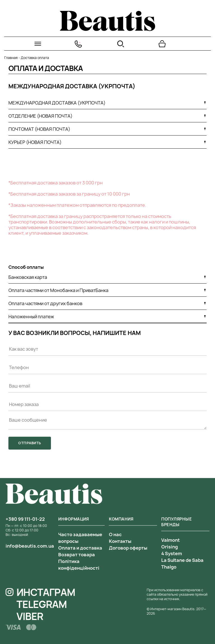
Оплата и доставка (80, 548)
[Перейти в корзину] (162, 44)
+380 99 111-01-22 (25, 519)
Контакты (120, 541)
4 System (172, 553)
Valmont (170, 540)
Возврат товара (77, 555)
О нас (115, 534)
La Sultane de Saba (182, 560)
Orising (170, 547)
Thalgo (169, 567)
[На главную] (107, 29)
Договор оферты (128, 548)
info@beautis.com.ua (30, 546)
